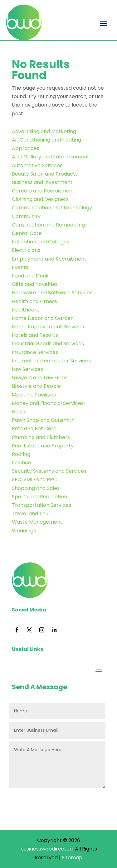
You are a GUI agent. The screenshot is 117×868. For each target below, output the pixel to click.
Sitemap (72, 858)
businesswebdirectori (46, 849)
